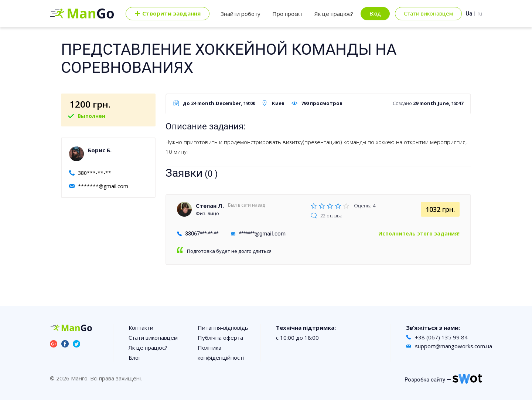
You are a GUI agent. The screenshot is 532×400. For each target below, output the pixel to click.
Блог (135, 357)
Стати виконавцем (428, 13)
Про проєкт (287, 14)
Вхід (375, 13)
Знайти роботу (241, 14)
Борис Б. (100, 150)
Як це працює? (334, 14)
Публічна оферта (220, 338)
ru (480, 14)
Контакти (141, 328)
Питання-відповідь (223, 328)
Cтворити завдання (168, 14)
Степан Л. (210, 206)
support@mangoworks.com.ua (453, 346)
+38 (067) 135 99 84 (441, 337)
